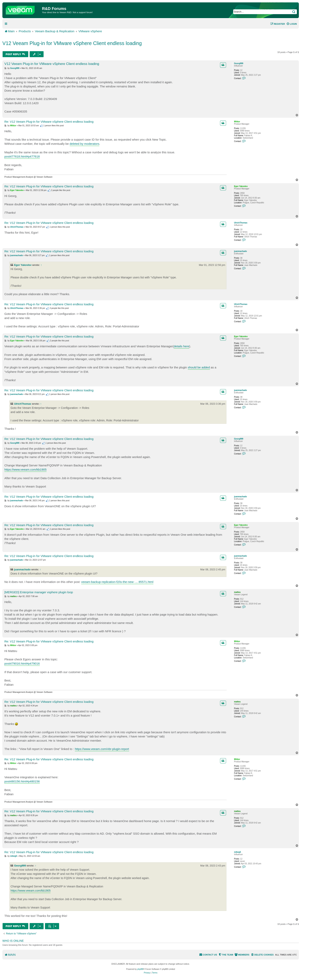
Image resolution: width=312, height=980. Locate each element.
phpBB (140, 969)
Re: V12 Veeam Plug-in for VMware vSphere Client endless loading (49, 122)
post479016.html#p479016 (22, 663)
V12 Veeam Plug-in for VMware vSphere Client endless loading (72, 43)
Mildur (237, 122)
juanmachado (240, 251)
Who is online (13, 941)
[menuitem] (292, 24)
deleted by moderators (84, 144)
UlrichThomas (241, 223)
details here (181, 346)
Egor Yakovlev (241, 186)
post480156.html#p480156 (22, 781)
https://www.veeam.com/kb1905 (25, 469)
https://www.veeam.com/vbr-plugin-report (102, 749)
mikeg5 (237, 852)
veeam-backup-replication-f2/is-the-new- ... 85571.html (117, 582)
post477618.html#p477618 (22, 156)
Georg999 (239, 63)
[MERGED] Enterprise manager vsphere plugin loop (39, 592)
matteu (237, 592)
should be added (199, 367)
